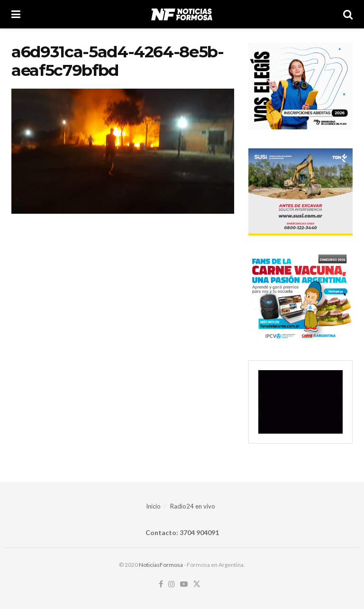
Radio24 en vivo (193, 506)
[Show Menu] (16, 14)
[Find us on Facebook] (161, 584)
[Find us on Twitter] (197, 584)
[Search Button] (348, 14)
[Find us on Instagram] (172, 584)
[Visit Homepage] (182, 14)
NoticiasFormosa (161, 565)
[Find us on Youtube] (184, 584)
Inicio (153, 506)
